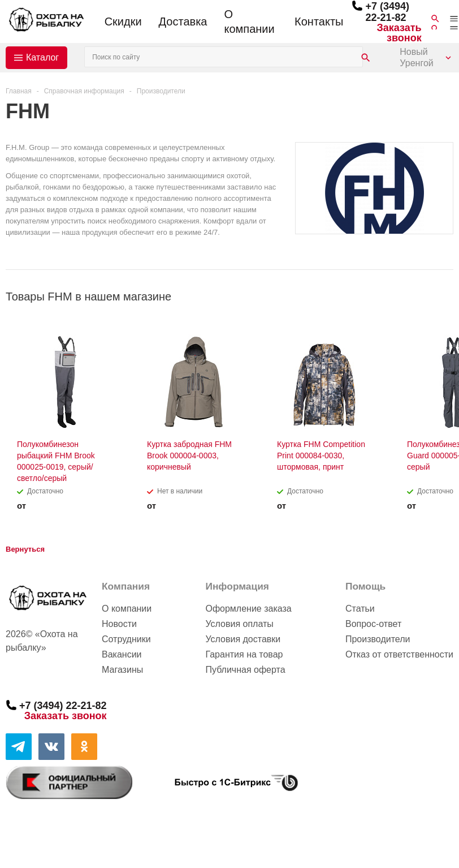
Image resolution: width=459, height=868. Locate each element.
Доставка (183, 22)
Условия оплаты (239, 624)
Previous (426, 296)
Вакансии (122, 654)
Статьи (360, 609)
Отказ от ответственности (399, 654)
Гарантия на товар (244, 654)
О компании (249, 22)
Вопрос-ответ (373, 624)
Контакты (319, 22)
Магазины (122, 670)
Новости (119, 624)
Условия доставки (243, 639)
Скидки (123, 22)
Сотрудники (126, 639)
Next (445, 296)
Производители (378, 639)
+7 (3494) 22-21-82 (387, 12)
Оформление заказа (248, 609)
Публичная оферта (245, 670)
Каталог (42, 57)
